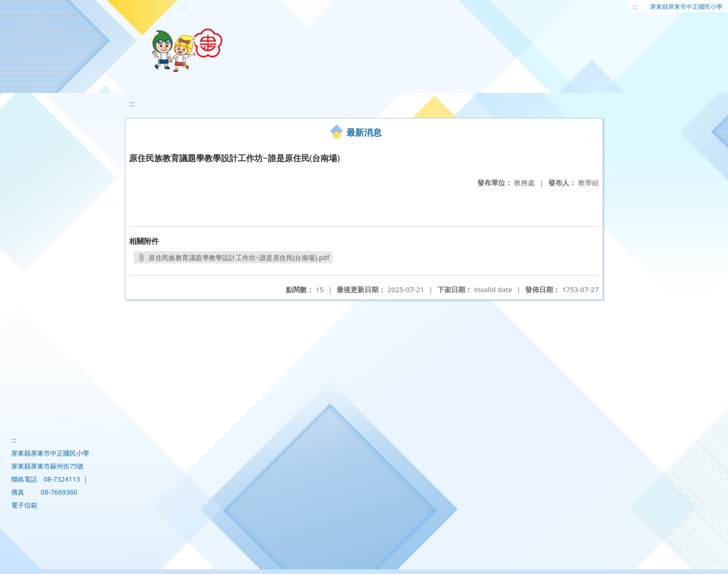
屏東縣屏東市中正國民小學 (686, 7)
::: (635, 7)
